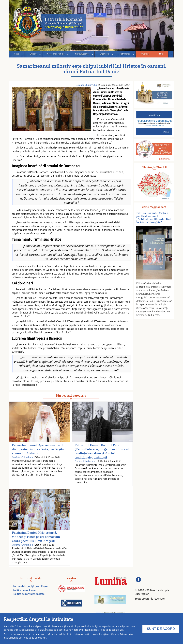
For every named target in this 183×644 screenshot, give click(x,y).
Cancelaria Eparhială (56, 54)
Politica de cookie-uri (25, 590)
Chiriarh (33, 54)
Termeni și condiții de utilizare (30, 586)
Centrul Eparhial (82, 54)
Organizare (104, 54)
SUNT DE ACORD (161, 629)
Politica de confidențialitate (29, 594)
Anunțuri (145, 54)
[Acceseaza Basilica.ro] (71, 589)
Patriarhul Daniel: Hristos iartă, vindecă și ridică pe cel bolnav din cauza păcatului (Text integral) (36, 537)
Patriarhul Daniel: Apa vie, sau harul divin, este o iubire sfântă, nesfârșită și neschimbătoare (38, 449)
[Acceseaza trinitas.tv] (71, 604)
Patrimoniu (125, 54)
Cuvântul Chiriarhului (86, 85)
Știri (161, 54)
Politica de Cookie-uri (35, 638)
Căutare (170, 54)
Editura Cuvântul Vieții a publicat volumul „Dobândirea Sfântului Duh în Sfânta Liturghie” (154, 218)
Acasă (17, 54)
